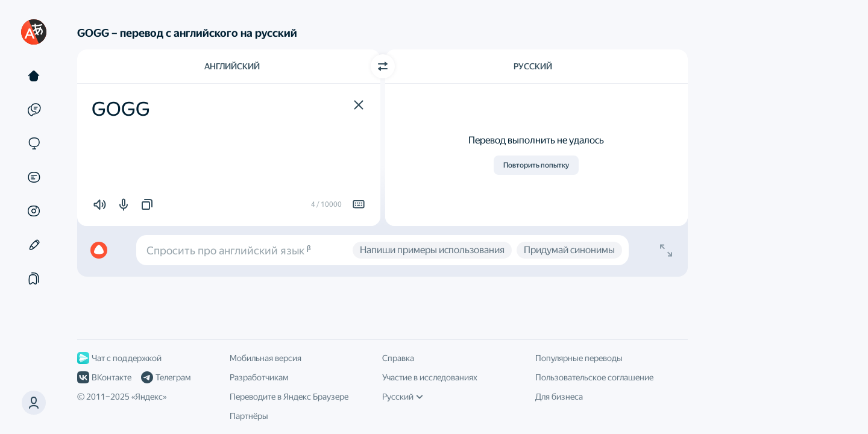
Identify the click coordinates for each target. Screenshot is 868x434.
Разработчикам (259, 377)
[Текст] (34, 76)
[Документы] (34, 177)
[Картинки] (34, 211)
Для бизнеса (559, 397)
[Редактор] (34, 245)
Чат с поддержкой (119, 358)
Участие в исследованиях (430, 377)
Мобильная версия (266, 358)
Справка (398, 358)
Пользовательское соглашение (594, 377)
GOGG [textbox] (121, 109)
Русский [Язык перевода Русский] (533, 66)
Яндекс (149, 397)
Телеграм (166, 377)
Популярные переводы (579, 358)
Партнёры (249, 416)
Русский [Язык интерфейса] (403, 397)
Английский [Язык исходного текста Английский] (232, 66)
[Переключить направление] (383, 66)
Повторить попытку (536, 165)
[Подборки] (34, 278)
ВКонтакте (104, 377)
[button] (359, 105)
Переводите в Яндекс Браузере (289, 397)
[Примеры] (34, 110)
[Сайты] (34, 143)
